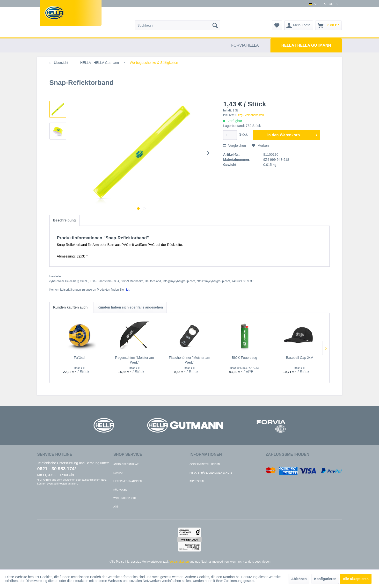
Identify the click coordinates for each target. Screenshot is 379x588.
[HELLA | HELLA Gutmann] (306, 45)
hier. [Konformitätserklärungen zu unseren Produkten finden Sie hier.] (128, 290)
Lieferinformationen (128, 481)
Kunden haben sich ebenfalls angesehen (130, 307)
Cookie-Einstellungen (205, 464)
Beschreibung (64, 220)
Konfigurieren (325, 579)
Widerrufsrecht (125, 498)
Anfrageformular (126, 464)
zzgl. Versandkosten (251, 115)
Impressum (197, 481)
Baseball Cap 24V (299, 358)
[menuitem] (178, 25)
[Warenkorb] (328, 25)
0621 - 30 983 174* (57, 469)
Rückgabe (120, 490)
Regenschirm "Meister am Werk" (135, 360)
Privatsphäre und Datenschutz (211, 473)
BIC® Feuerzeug (244, 358)
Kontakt (119, 473)
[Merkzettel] (277, 25)
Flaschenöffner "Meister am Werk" (189, 360)
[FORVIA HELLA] (245, 45)
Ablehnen (299, 579)
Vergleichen (234, 146)
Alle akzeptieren (356, 579)
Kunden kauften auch (70, 307)
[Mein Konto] (299, 25)
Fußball (79, 358)
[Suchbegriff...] (178, 25)
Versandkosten (179, 562)
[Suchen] (215, 25)
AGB (116, 507)
